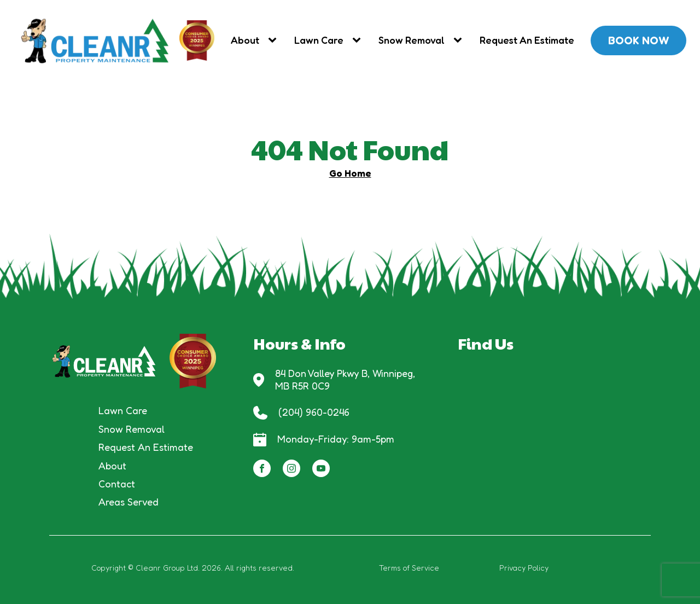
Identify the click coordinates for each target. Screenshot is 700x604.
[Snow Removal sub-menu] (460, 40)
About (245, 40)
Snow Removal (412, 40)
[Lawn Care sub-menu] (359, 40)
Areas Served (129, 502)
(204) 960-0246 (314, 412)
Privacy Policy (524, 568)
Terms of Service (409, 568)
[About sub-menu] (275, 40)
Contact (117, 484)
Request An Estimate (527, 40)
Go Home (350, 173)
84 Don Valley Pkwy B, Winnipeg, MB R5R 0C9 (346, 379)
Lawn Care (319, 40)
